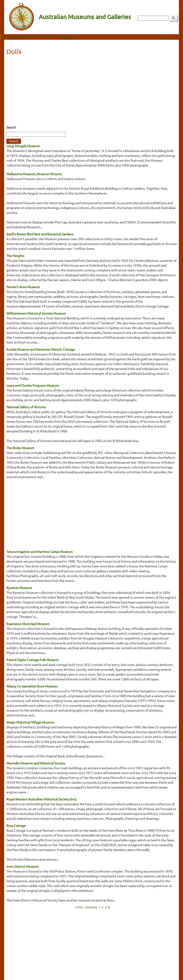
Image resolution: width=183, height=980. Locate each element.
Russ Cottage (16, 825)
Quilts (41, 37)
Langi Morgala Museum (23, 146)
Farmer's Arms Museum (23, 287)
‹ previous (91, 907)
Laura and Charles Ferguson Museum (33, 385)
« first (79, 907)
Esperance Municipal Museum (28, 624)
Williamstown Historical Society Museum (36, 313)
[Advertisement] (91, 92)
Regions (53, 37)
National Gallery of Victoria (26, 407)
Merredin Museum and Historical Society (36, 763)
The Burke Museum (20, 448)
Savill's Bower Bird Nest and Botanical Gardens (40, 234)
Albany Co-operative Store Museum (32, 686)
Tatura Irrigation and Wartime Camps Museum (40, 552)
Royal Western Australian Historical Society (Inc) (41, 799)
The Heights (15, 256)
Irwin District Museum (23, 866)
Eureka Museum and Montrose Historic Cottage (41, 349)
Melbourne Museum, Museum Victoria (34, 174)
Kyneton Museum (19, 588)
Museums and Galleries (21, 37)
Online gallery (69, 37)
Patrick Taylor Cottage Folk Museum (33, 660)
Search (11, 127)
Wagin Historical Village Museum (30, 722)
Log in (169, 37)
